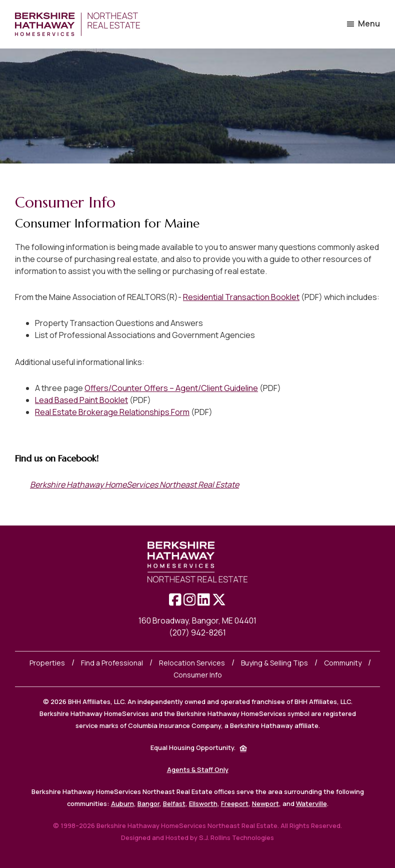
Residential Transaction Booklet (241, 297)
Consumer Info (198, 675)
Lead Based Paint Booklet (81, 400)
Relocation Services (192, 663)
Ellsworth (203, 803)
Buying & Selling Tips (274, 663)
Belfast (174, 803)
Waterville (311, 803)
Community (343, 663)
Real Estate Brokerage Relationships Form (112, 412)
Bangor (148, 803)
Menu (369, 23)
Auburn (122, 803)
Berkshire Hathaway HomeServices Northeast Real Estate (134, 484)
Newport (265, 803)
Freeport (235, 803)
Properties (47, 663)
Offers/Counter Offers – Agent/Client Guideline (171, 388)
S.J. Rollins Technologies (236, 837)
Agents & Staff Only (198, 769)
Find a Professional (112, 663)
